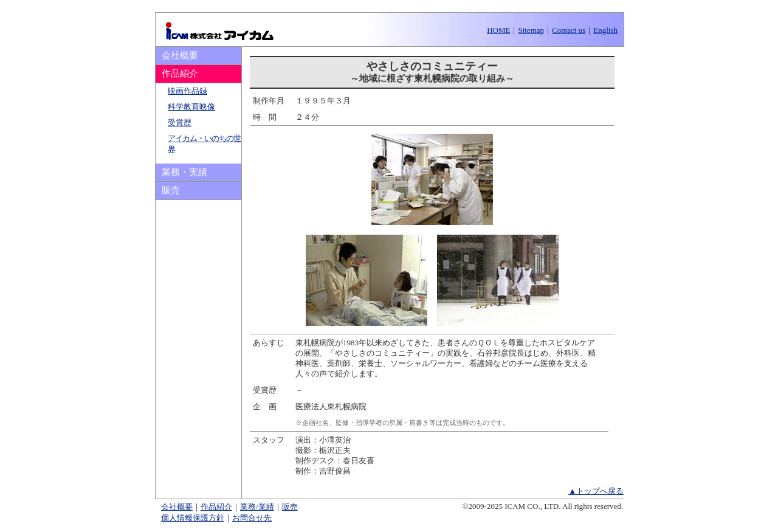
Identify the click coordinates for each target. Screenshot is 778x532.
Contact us (569, 30)
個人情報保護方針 (193, 518)
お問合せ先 (252, 518)
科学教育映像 (191, 107)
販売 (171, 190)
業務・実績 (184, 172)
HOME (498, 30)
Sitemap (531, 30)
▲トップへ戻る (596, 491)
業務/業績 (257, 507)
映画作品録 (188, 91)
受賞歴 (180, 123)
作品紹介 (216, 507)
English (605, 30)
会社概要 (180, 55)
